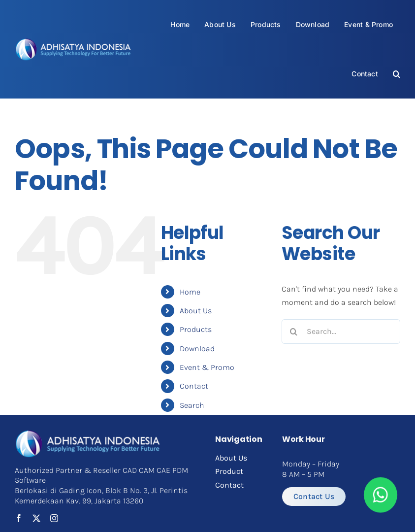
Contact (194, 386)
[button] (397, 74)
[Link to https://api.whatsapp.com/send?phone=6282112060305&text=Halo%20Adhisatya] (381, 495)
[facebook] (19, 518)
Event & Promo (207, 367)
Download (197, 349)
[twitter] (36, 518)
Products (196, 329)
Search (192, 405)
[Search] (294, 332)
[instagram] (54, 518)
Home (190, 292)
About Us (196, 311)
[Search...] (341, 332)
